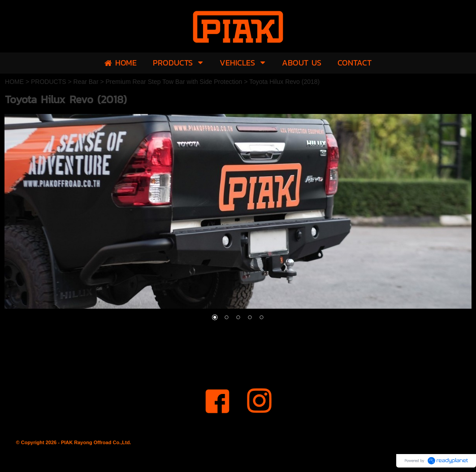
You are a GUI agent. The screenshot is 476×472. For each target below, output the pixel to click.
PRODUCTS (49, 82)
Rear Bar (86, 82)
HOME (14, 82)
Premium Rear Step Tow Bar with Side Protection (174, 82)
